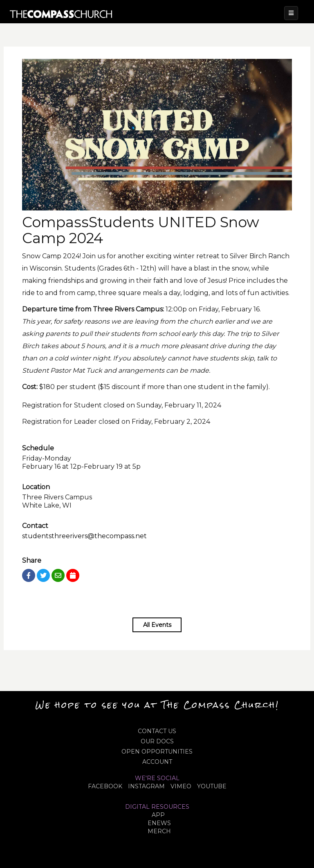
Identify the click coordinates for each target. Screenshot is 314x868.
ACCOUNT (157, 762)
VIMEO (181, 786)
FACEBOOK (105, 786)
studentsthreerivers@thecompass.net (84, 536)
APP (158, 815)
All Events (157, 625)
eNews (159, 823)
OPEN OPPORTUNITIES (157, 752)
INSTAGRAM (146, 786)
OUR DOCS (157, 741)
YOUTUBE (212, 786)
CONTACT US (157, 731)
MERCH (159, 831)
